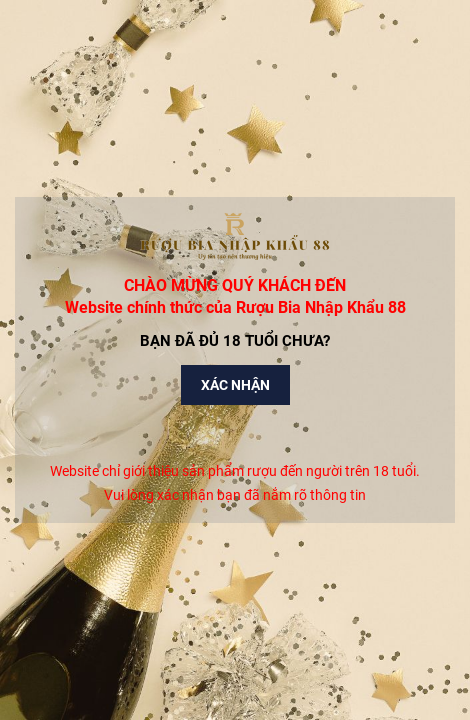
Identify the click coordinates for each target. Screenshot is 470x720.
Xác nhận (235, 385)
